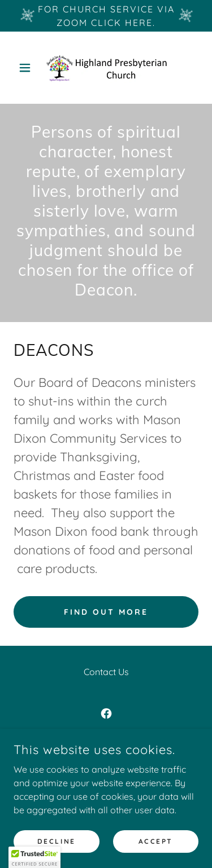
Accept (156, 841)
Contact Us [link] (106, 672)
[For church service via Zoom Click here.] (106, 16)
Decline (57, 841)
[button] (27, 68)
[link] (106, 68)
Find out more (106, 612)
